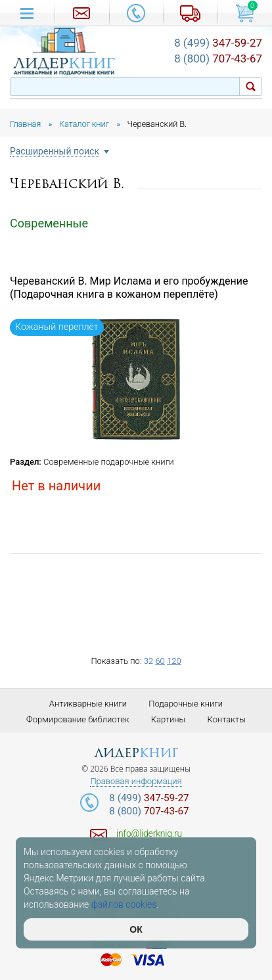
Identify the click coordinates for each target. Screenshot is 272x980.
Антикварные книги (88, 704)
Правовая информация (136, 782)
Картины (169, 719)
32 (148, 661)
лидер (136, 753)
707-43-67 (218, 58)
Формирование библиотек (78, 719)
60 (160, 661)
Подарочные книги (186, 704)
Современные (49, 223)
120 (174, 661)
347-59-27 (218, 43)
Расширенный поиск (55, 152)
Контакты (227, 719)
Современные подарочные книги (108, 462)
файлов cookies (124, 904)
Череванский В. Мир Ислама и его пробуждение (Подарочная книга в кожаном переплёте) (129, 288)
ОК (136, 929)
